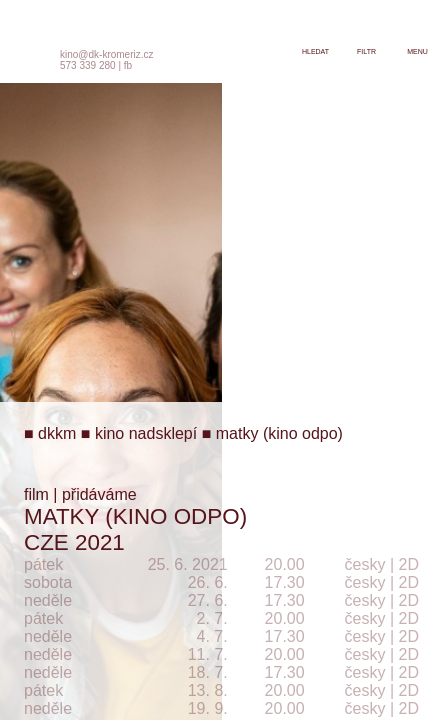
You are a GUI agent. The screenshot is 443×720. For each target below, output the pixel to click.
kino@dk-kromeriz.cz (107, 54)
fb (128, 65)
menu (417, 51)
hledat (315, 51)
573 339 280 (88, 65)
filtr (366, 51)
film (36, 494)
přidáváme (99, 494)
